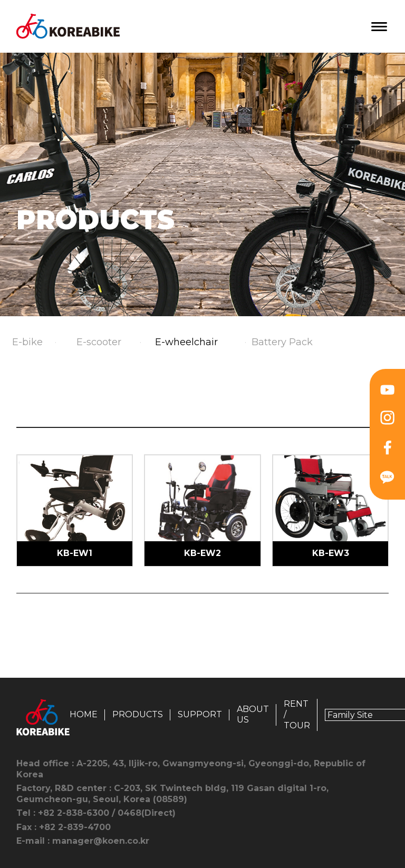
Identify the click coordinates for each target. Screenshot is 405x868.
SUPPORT (200, 714)
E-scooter (99, 342)
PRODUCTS (138, 714)
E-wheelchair (186, 342)
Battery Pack (282, 342)
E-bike (27, 342)
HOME (84, 714)
